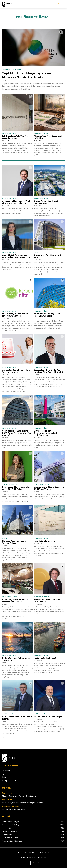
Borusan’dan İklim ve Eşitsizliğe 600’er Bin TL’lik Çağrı (16, 488)
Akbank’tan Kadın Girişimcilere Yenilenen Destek (16, 371)
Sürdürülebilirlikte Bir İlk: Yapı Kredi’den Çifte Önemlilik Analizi (48, 371)
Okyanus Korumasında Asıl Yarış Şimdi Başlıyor (19, 796)
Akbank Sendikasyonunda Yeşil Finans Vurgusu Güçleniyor (16, 202)
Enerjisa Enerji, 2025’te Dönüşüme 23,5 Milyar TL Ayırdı (49, 488)
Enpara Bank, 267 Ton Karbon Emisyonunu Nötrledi (15, 315)
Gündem (37, 252)
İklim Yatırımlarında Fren (45, 541)
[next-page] (8, 738)
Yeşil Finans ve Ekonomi (11, 69)
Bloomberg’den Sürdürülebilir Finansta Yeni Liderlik (15, 601)
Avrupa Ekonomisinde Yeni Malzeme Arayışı (46, 202)
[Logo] (8, 4)
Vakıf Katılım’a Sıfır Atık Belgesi (48, 717)
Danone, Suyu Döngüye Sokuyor (14, 810)
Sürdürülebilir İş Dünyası (10, 484)
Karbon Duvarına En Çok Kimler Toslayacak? (16, 659)
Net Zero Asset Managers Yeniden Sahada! (14, 542)
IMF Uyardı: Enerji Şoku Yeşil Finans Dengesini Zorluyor (16, 137)
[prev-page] (4, 738)
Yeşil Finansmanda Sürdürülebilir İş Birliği (17, 718)
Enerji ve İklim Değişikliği (42, 484)
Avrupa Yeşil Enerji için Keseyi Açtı (47, 256)
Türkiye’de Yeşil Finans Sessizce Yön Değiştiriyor (49, 137)
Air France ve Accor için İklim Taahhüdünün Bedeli (47, 315)
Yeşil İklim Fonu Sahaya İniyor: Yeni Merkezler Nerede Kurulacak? (26, 75)
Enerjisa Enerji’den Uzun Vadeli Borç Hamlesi (48, 601)
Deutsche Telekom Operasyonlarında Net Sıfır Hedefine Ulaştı (46, 433)
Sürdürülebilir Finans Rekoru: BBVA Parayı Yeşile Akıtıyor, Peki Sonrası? (17, 433)
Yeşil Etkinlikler (7, 800)
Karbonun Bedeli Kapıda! (45, 658)
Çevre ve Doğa (7, 793)
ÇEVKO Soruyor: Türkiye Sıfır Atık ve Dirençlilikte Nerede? (22, 803)
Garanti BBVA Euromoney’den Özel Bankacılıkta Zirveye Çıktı (16, 256)
